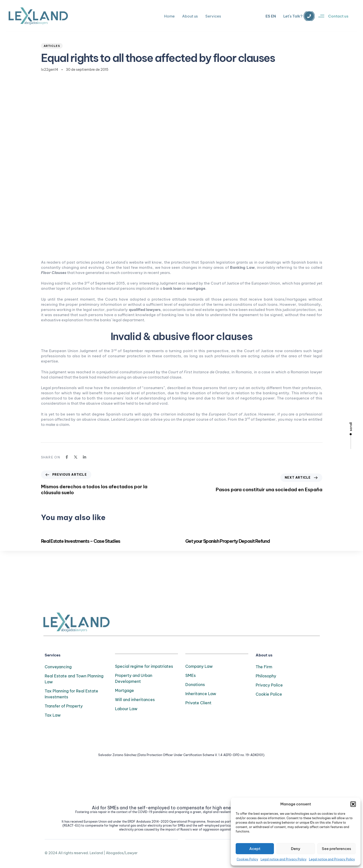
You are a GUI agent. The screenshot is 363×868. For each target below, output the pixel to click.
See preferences (336, 849)
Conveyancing (58, 667)
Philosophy (266, 676)
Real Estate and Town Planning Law (74, 679)
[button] (353, 804)
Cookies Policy (247, 859)
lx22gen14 (50, 70)
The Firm (264, 667)
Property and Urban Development (134, 678)
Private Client (198, 703)
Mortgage (124, 690)
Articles (52, 46)
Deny (296, 849)
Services (213, 16)
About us (190, 16)
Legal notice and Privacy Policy (284, 859)
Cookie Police (269, 694)
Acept (255, 849)
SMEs (191, 675)
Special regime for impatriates (144, 666)
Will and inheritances (135, 700)
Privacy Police (269, 685)
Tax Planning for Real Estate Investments (71, 694)
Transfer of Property (64, 706)
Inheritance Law (201, 694)
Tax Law (53, 715)
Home (169, 16)
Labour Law (126, 709)
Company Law (199, 666)
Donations (195, 685)
